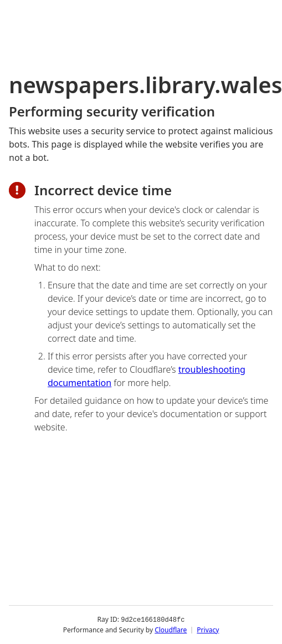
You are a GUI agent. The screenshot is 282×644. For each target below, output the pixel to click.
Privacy (208, 630)
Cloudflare (171, 630)
